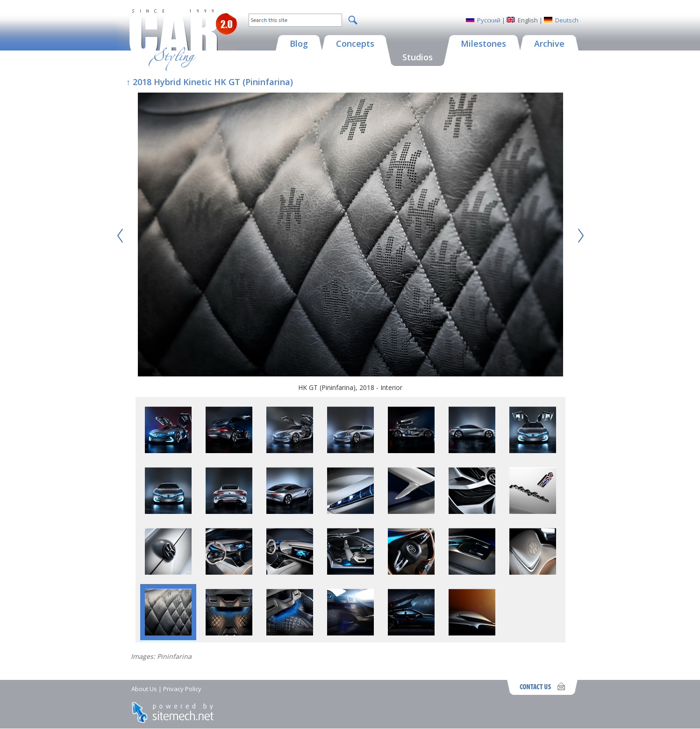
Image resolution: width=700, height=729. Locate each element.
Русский (489, 20)
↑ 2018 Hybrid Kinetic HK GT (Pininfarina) (210, 82)
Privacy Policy (182, 689)
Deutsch (567, 20)
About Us (144, 689)
